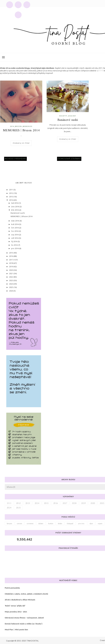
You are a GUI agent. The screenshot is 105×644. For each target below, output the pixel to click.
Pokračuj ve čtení (21, 143)
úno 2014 (15, 207)
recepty (63, 116)
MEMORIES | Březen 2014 (21, 131)
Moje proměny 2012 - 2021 (16, 612)
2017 (11, 260)
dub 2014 (15, 221)
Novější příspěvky (15, 159)
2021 (11, 273)
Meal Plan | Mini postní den (16, 630)
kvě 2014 (15, 224)
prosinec (81, 523)
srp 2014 (15, 235)
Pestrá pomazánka (12, 588)
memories (28, 126)
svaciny (72, 116)
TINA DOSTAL (33, 641)
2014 (12, 126)
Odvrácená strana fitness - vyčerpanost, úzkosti (24, 618)
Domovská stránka (69, 159)
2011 (11, 190)
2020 (11, 270)
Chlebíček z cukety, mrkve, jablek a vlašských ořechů (26, 594)
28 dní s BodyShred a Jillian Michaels (20, 600)
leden (60, 523)
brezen (18, 126)
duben (41, 523)
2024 (11, 284)
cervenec (30, 523)
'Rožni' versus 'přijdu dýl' (15, 606)
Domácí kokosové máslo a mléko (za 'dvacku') (24, 624)
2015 (11, 253)
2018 (11, 263)
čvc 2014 (15, 231)
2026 (11, 291)
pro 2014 (15, 248)
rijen (91, 523)
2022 (11, 277)
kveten (51, 523)
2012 (11, 193)
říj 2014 (14, 241)
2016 (11, 256)
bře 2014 (15, 210)
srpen (100, 523)
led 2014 (15, 203)
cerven (20, 523)
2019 (11, 267)
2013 (11, 197)
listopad (70, 523)
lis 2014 (15, 245)
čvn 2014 (15, 228)
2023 (11, 280)
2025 (11, 287)
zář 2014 (15, 238)
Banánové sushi (68, 120)
